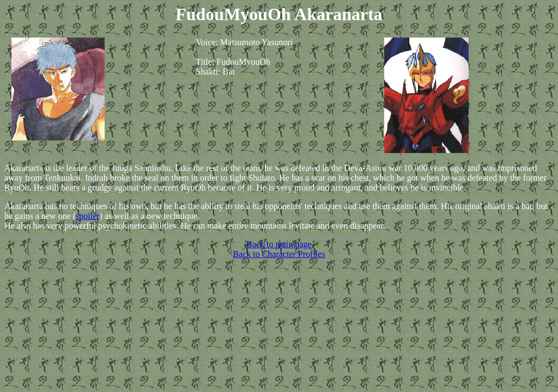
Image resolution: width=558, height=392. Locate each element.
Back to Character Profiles (279, 254)
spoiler (88, 216)
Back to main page (279, 244)
